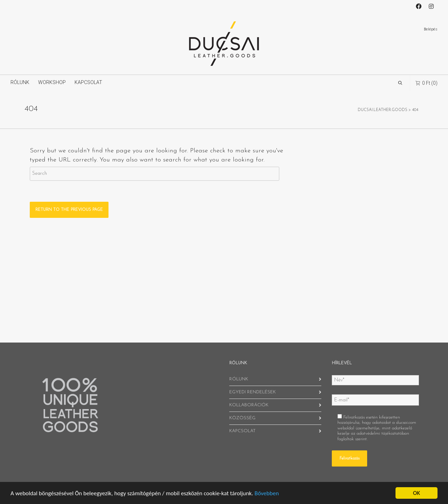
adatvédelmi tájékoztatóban (383, 433)
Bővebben (267, 493)
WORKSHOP (52, 82)
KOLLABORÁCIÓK (249, 405)
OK (416, 493)
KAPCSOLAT (88, 82)
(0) (426, 83)
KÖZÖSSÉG (242, 418)
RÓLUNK (20, 82)
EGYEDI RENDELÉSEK (253, 392)
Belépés (431, 29)
